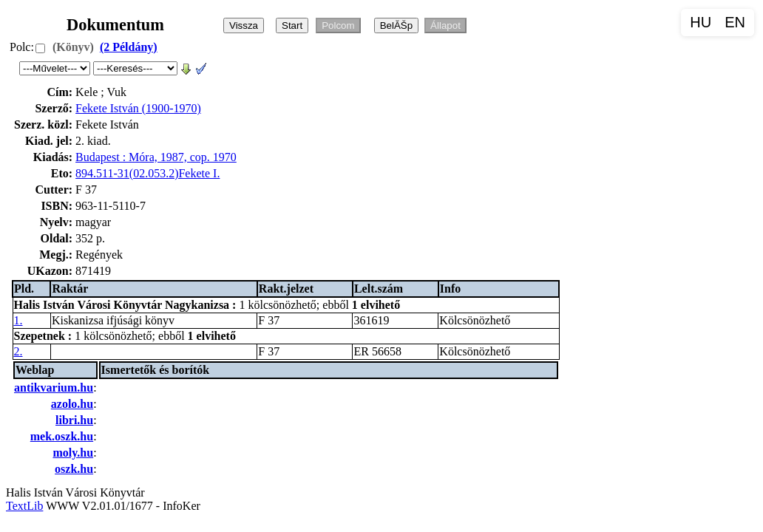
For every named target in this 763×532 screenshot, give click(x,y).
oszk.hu (74, 469)
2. (18, 351)
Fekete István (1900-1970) (138, 108)
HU (701, 22)
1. (18, 320)
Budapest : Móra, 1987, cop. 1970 (156, 157)
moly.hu (73, 453)
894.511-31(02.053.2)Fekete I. (147, 173)
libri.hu (74, 420)
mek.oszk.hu (62, 436)
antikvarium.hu (54, 388)
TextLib (24, 506)
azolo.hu (72, 404)
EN (735, 22)
